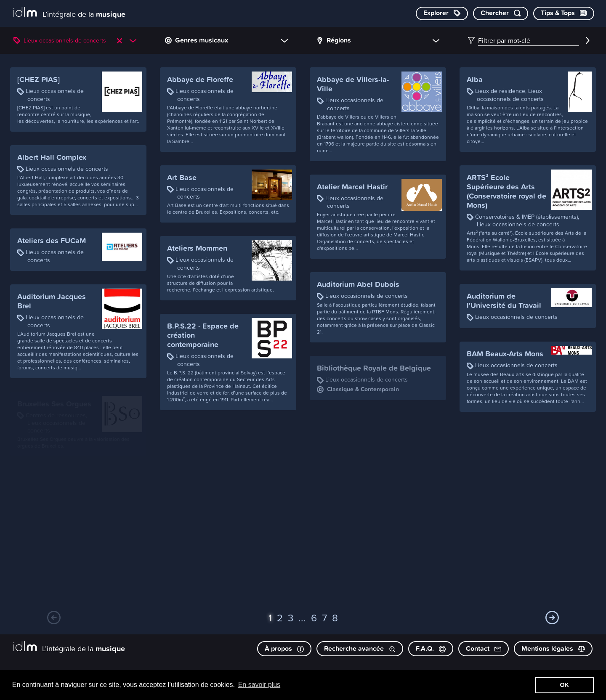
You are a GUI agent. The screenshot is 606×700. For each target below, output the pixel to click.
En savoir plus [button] (259, 685)
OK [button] (564, 685)
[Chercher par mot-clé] (501, 13)
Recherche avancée (360, 648)
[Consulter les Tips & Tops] (564, 13)
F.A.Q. (431, 648)
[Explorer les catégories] (442, 13)
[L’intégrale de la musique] (69, 13)
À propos (284, 648)
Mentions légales (553, 648)
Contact (484, 648)
